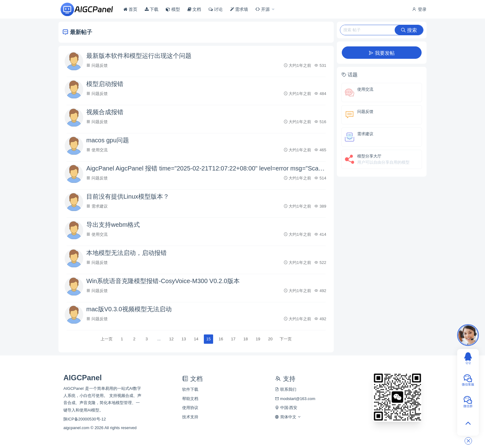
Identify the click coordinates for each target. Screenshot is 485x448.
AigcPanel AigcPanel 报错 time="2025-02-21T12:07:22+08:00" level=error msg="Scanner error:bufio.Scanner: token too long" (207, 168)
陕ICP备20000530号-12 (85, 419)
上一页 (107, 339)
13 (184, 339)
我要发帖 (382, 53)
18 (246, 339)
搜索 (409, 30)
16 (221, 339)
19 (258, 339)
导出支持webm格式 (113, 225)
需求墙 (239, 9)
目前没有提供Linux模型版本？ (128, 196)
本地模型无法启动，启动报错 (127, 253)
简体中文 (288, 417)
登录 (419, 9)
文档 (194, 9)
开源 (263, 9)
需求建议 (100, 206)
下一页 (286, 339)
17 (233, 339)
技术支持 (190, 417)
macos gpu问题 (108, 140)
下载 (152, 9)
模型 (173, 9)
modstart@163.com (295, 399)
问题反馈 (100, 65)
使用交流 (100, 150)
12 (171, 339)
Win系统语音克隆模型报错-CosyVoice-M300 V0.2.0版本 (163, 281)
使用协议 (190, 408)
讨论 (216, 9)
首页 (130, 9)
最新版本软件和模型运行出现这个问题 (139, 56)
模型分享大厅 (369, 156)
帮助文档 (190, 399)
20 (270, 339)
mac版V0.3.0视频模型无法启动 (129, 309)
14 (196, 339)
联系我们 (286, 389)
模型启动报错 (105, 84)
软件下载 (190, 389)
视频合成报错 (105, 112)
